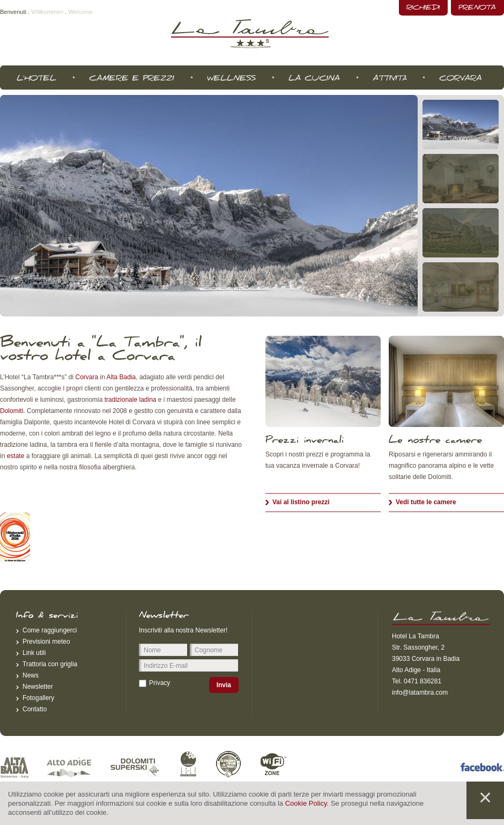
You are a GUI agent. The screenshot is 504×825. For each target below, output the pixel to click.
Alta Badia (121, 377)
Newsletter (38, 687)
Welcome (80, 12)
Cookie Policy (306, 803)
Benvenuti (13, 12)
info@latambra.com (420, 693)
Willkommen (47, 12)
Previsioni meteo (46, 642)
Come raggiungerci (50, 630)
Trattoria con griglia (50, 664)
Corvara (87, 377)
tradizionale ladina (131, 400)
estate (16, 456)
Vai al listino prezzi (301, 502)
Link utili (34, 653)
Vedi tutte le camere (426, 502)
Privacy (160, 683)
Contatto (35, 709)
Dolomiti (12, 411)
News (31, 675)
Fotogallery (38, 698)
